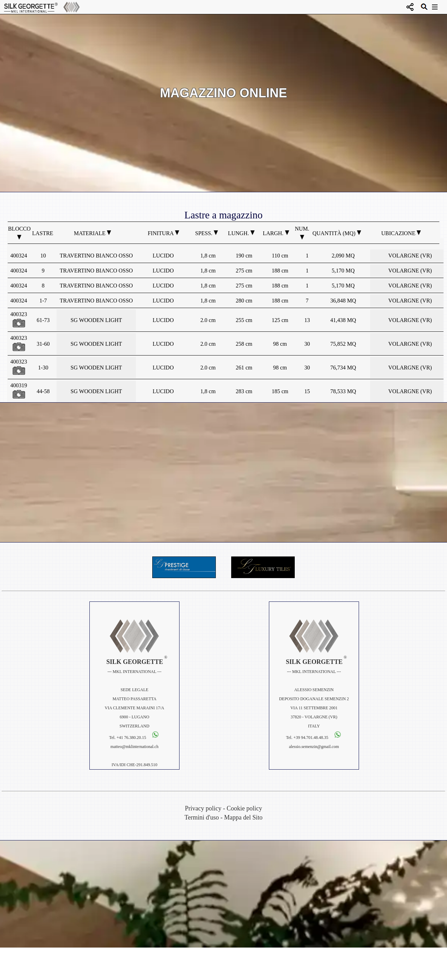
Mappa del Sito (243, 817)
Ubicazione (401, 233)
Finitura (163, 233)
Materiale (92, 233)
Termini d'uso (201, 817)
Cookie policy (244, 808)
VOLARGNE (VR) (410, 256)
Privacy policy (203, 808)
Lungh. (241, 233)
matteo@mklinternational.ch (134, 747)
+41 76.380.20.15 (131, 738)
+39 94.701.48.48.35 (311, 738)
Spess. (207, 233)
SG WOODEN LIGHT (96, 320)
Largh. (276, 233)
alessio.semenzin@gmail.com (314, 747)
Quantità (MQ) (337, 233)
